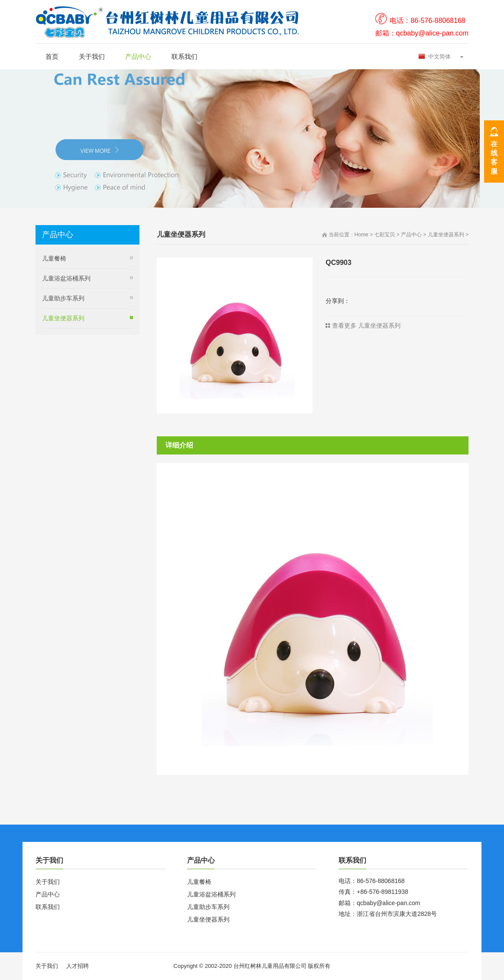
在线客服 (494, 158)
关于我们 (92, 56)
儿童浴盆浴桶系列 (66, 278)
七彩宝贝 (384, 235)
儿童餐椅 (54, 258)
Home (362, 235)
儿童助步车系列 (63, 298)
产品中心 (138, 56)
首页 (52, 56)
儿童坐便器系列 (446, 235)
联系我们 (184, 56)
